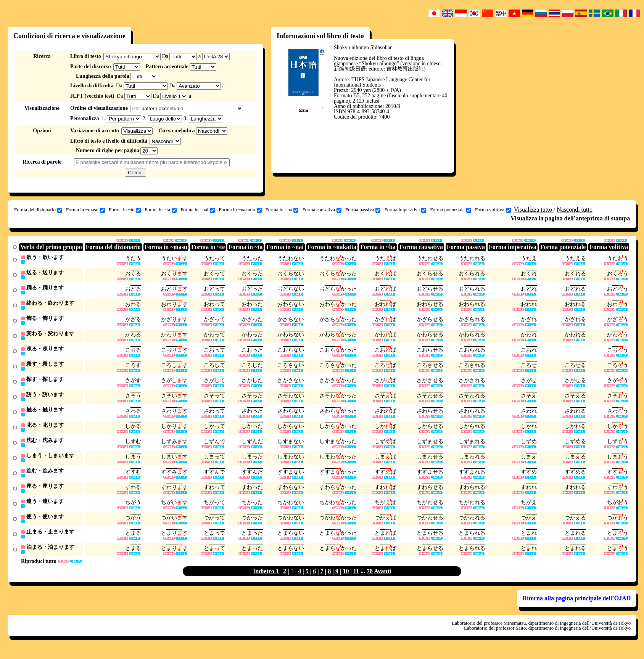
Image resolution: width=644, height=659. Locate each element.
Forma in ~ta (161, 210)
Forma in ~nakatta (240, 210)
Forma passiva (363, 210)
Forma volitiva (493, 210)
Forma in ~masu (85, 210)
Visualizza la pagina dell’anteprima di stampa (570, 218)
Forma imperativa (405, 210)
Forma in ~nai (198, 210)
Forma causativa (322, 210)
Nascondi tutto (575, 210)
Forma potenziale (451, 210)
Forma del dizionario (38, 210)
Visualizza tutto (534, 210)
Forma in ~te (125, 210)
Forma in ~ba (282, 210)
